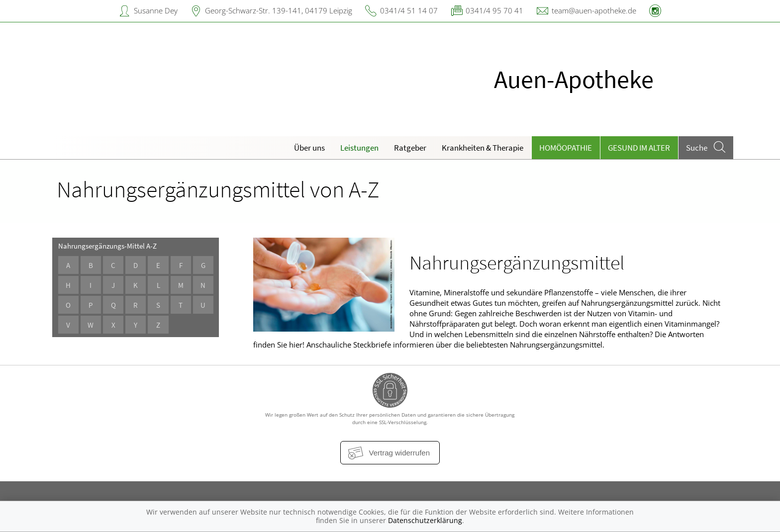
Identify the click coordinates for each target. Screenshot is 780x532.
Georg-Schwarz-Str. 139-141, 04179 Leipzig (279, 10)
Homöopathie (566, 148)
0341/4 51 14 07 (409, 10)
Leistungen (359, 148)
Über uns (309, 148)
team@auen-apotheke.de (594, 10)
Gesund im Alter (639, 148)
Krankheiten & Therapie (483, 148)
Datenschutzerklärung (425, 520)
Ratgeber (410, 148)
